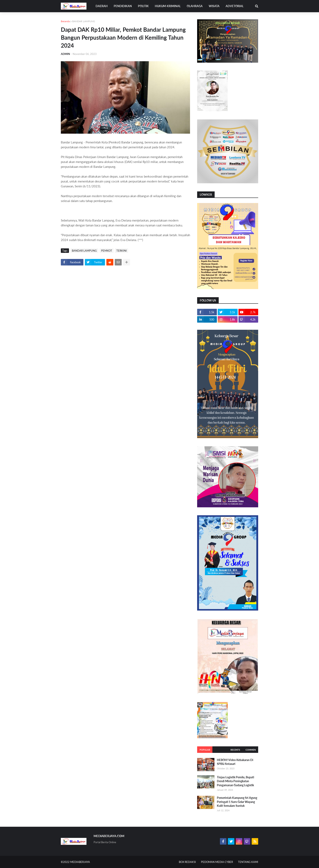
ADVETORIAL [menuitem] (235, 6)
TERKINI (122, 251)
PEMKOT (107, 251)
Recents (235, 750)
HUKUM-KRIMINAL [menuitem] (168, 6)
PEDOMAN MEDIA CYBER (217, 862)
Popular (205, 750)
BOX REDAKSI (187, 862)
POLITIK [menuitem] (143, 6)
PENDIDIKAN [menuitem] (123, 6)
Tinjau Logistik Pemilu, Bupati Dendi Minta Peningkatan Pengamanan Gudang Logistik (235, 781)
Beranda (65, 21)
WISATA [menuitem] (214, 6)
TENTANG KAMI (248, 862)
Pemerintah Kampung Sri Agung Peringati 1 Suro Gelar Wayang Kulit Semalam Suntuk (237, 802)
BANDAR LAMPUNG (84, 21)
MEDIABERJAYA (80, 862)
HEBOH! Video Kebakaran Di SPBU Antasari (235, 762)
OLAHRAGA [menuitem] (195, 6)
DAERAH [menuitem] (102, 6)
